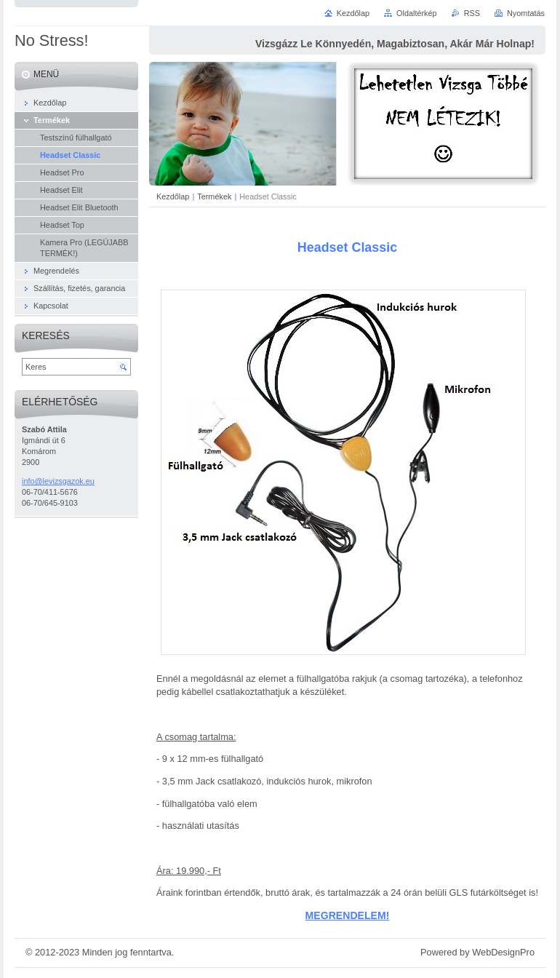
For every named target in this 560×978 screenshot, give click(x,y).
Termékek (214, 196)
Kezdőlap (173, 196)
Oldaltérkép (417, 13)
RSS (472, 13)
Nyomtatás (526, 13)
